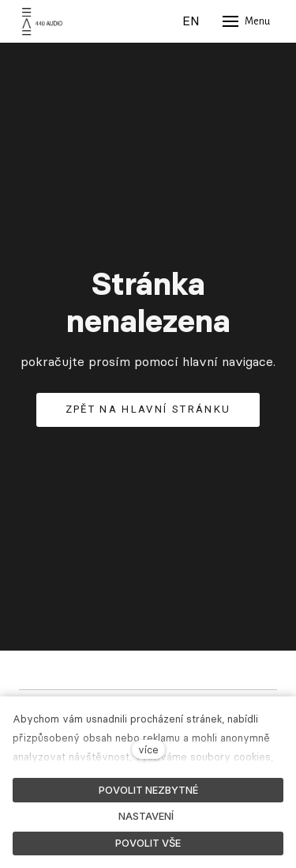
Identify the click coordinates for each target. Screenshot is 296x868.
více (148, 749)
